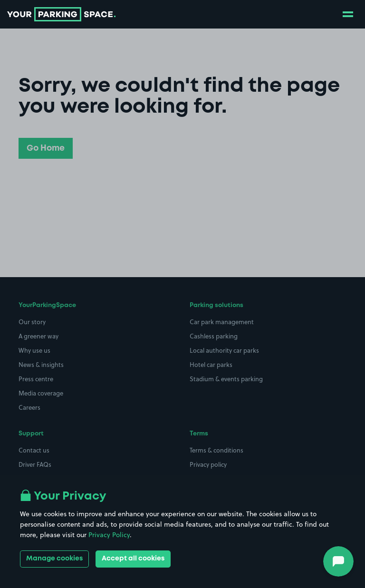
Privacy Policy (109, 535)
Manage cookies (54, 559)
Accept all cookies (133, 559)
